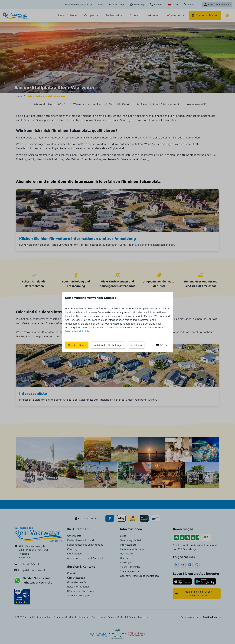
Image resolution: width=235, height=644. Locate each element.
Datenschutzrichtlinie (77, 331)
